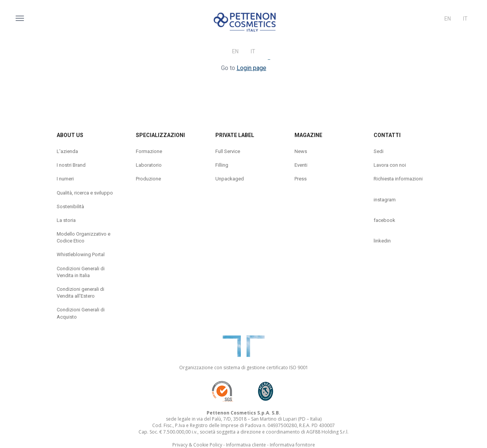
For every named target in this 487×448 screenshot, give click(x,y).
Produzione (148, 179)
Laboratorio (149, 165)
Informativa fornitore (292, 445)
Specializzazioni (160, 135)
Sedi (379, 151)
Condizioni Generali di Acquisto (81, 313)
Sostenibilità (70, 206)
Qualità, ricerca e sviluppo (85, 193)
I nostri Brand (71, 165)
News (301, 151)
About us (70, 135)
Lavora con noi (390, 165)
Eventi (301, 165)
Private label (235, 135)
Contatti (387, 135)
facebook (384, 220)
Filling (222, 165)
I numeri (65, 179)
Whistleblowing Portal (81, 254)
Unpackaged (230, 179)
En (448, 19)
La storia (66, 220)
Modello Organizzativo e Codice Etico (84, 237)
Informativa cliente (246, 445)
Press (301, 179)
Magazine (308, 135)
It (465, 19)
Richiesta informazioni (398, 179)
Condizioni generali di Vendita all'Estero (80, 293)
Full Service (228, 151)
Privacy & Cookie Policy (197, 445)
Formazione (149, 151)
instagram (385, 200)
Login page (251, 68)
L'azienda (67, 151)
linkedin (382, 241)
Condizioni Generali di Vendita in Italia (81, 272)
